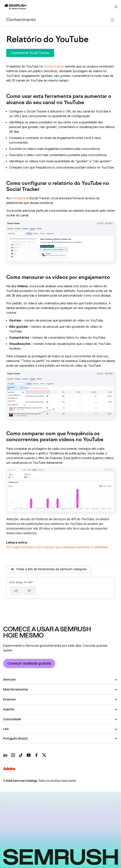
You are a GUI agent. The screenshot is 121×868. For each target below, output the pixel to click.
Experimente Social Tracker (30, 53)
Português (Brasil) (15, 739)
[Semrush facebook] (36, 755)
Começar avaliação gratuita (29, 663)
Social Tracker (54, 66)
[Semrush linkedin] (5, 755)
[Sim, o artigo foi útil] (16, 591)
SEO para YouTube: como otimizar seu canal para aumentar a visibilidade (57, 547)
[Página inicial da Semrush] (15, 7)
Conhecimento (21, 20)
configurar (18, 198)
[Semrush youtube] (29, 755)
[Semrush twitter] (44, 755)
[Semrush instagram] (13, 755)
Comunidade (12, 719)
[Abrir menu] (116, 7)
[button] (29, 591)
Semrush (9, 680)
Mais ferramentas (16, 690)
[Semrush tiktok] (21, 755)
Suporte (9, 709)
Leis (6, 729)
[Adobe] (9, 769)
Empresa (9, 699)
